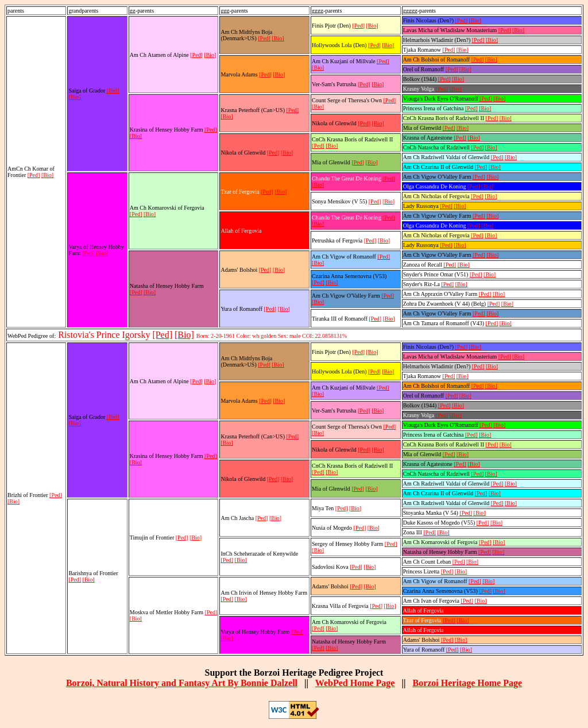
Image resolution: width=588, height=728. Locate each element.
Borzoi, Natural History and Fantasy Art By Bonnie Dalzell (182, 683)
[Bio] (47, 175)
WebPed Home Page (355, 683)
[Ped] (34, 175)
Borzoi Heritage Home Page (467, 683)
